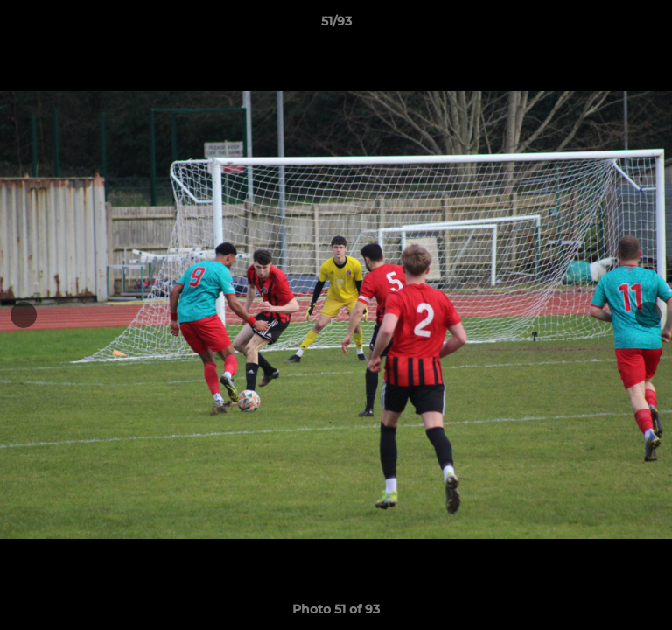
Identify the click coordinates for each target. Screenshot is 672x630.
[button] (651, 25)
